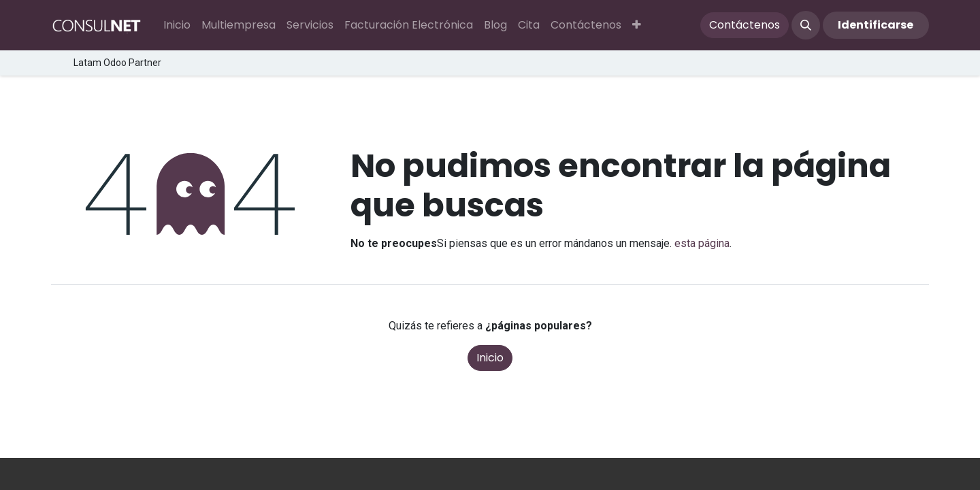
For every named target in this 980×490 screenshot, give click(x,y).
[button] (637, 25)
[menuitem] (177, 25)
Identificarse (876, 25)
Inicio (490, 358)
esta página (702, 243)
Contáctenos (745, 25)
